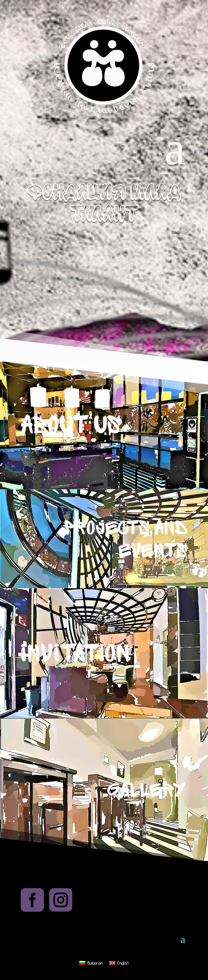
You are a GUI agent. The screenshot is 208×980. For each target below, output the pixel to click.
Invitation (75, 654)
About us (71, 425)
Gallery (146, 790)
